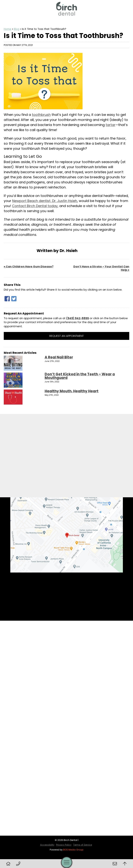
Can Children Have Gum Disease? (30, 267)
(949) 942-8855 (78, 318)
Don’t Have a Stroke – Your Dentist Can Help (101, 268)
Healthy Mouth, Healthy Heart (72, 391)
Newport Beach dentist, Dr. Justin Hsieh (45, 201)
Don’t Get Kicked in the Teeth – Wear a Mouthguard (80, 376)
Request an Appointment (66, 336)
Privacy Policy (64, 845)
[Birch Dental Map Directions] (67, 535)
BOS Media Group (73, 850)
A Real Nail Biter (59, 357)
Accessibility (47, 845)
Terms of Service (83, 845)
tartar (110, 125)
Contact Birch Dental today (35, 206)
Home (8, 29)
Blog (17, 29)
